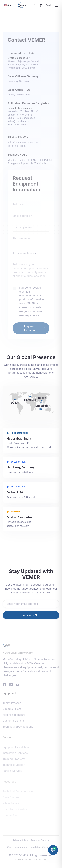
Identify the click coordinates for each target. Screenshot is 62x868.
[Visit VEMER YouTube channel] (18, 684)
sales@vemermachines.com (23, 142)
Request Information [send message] (34, 328)
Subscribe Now (31, 615)
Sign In (49, 5)
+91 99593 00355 (17, 146)
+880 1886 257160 (18, 124)
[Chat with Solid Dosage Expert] (53, 850)
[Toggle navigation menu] (56, 5)
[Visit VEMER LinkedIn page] (11, 684)
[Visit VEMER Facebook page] (4, 684)
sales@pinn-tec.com (19, 121)
